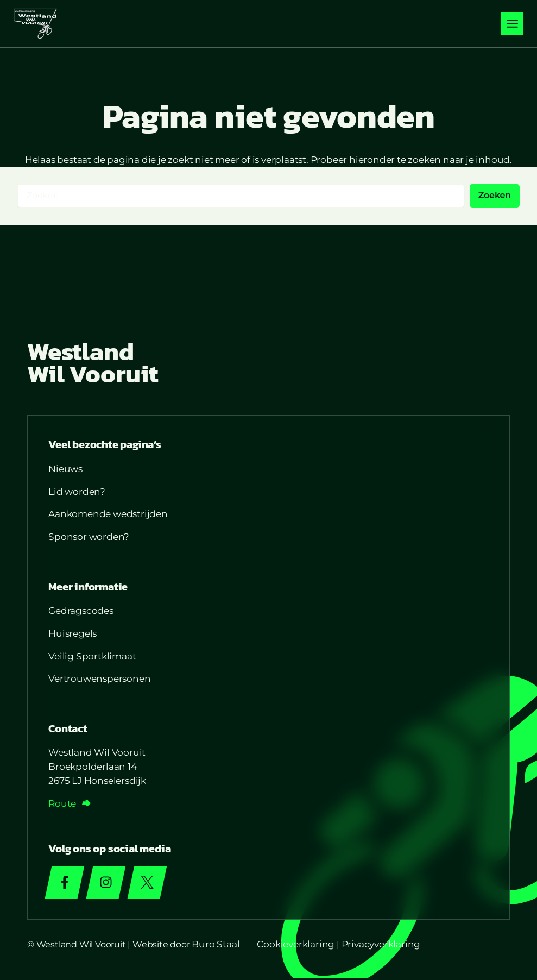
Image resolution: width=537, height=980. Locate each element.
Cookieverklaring (296, 946)
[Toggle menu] (512, 24)
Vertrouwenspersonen (100, 679)
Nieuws (67, 470)
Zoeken (495, 195)
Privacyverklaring (381, 946)
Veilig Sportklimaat (93, 657)
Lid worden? (78, 492)
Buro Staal (216, 946)
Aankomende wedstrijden (109, 515)
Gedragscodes (82, 611)
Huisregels (74, 634)
